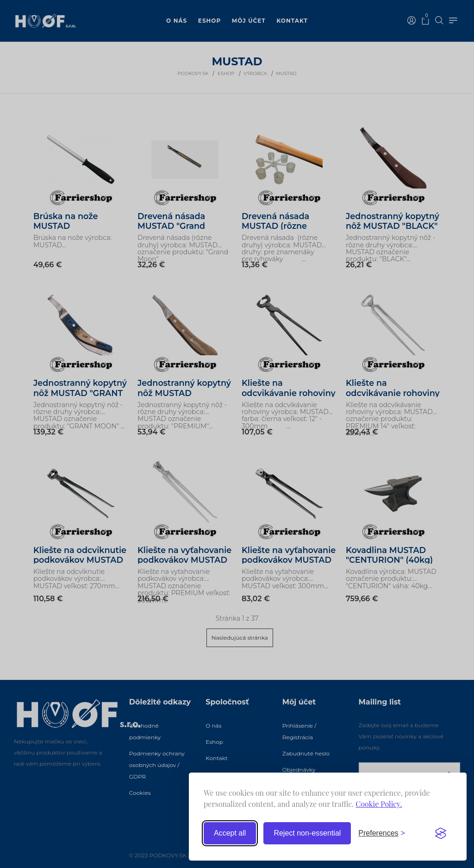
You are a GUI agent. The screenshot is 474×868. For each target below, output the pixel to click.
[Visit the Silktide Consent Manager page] (441, 833)
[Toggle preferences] (382, 833)
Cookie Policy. (379, 804)
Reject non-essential (307, 833)
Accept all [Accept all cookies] (230, 833)
